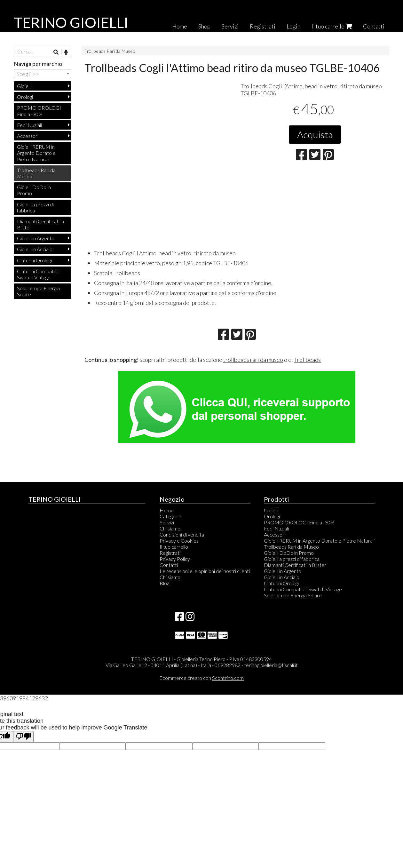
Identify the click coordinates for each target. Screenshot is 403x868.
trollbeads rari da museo (253, 360)
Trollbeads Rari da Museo (110, 51)
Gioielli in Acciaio (35, 249)
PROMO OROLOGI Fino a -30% (39, 111)
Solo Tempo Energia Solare (38, 291)
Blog (164, 583)
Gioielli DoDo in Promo (34, 190)
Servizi (230, 26)
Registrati (263, 26)
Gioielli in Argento (36, 238)
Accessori (28, 136)
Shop (204, 26)
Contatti (374, 26)
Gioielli (24, 86)
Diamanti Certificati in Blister (40, 224)
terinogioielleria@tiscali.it (271, 665)
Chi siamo (170, 528)
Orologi (25, 97)
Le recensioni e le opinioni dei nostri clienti (205, 571)
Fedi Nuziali (29, 125)
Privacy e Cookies (179, 541)
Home (180, 26)
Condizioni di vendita (182, 534)
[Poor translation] (23, 737)
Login (293, 26)
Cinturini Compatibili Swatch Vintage (39, 274)
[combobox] (43, 74)
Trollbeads (307, 360)
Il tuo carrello (332, 26)
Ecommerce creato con (201, 678)
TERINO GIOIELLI (71, 22)
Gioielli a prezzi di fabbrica (35, 207)
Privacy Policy (175, 559)
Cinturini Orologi (34, 260)
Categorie (170, 516)
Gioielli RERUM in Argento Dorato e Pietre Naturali (36, 153)
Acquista (315, 134)
